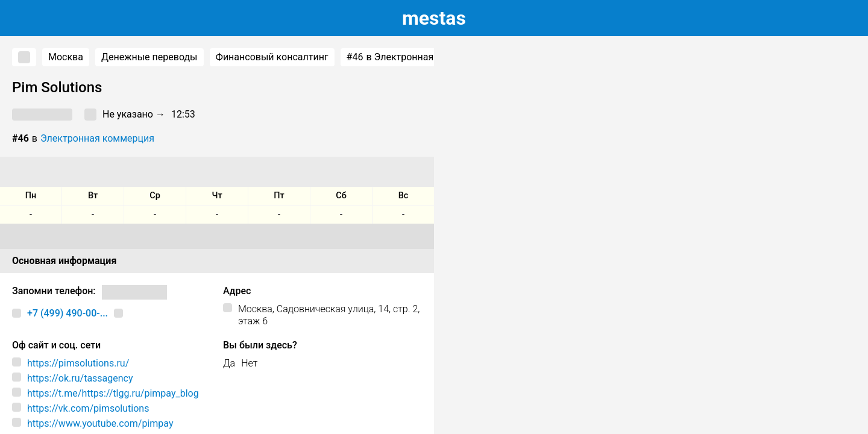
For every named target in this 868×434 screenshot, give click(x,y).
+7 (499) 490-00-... (68, 313)
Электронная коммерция (97, 138)
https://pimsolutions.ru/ (78, 363)
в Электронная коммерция (417, 57)
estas (434, 18)
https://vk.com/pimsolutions (88, 408)
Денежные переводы (149, 57)
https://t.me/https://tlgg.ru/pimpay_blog (113, 393)
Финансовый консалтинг (272, 57)
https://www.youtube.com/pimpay (100, 423)
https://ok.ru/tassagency (80, 378)
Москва (66, 57)
